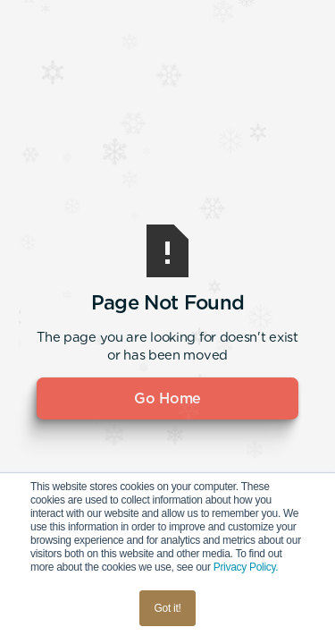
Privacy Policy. (246, 567)
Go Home (167, 398)
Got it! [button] (168, 608)
